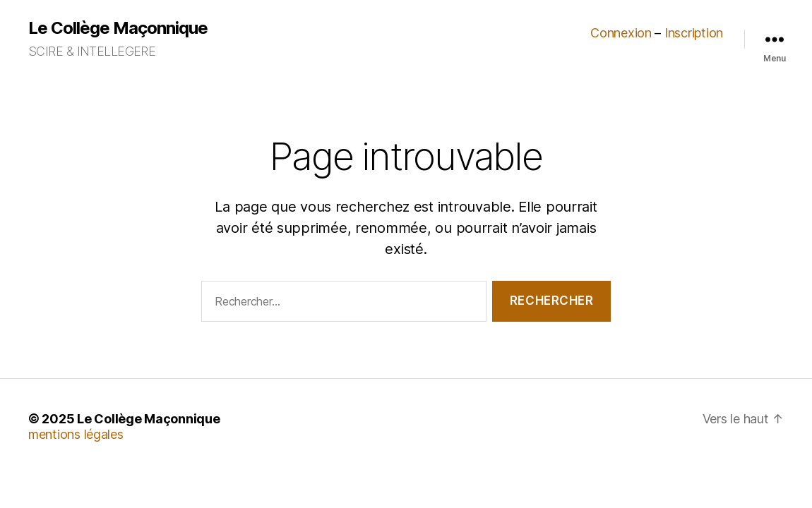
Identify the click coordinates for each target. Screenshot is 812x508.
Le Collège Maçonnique (118, 28)
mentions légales (76, 434)
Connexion (621, 33)
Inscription (694, 33)
